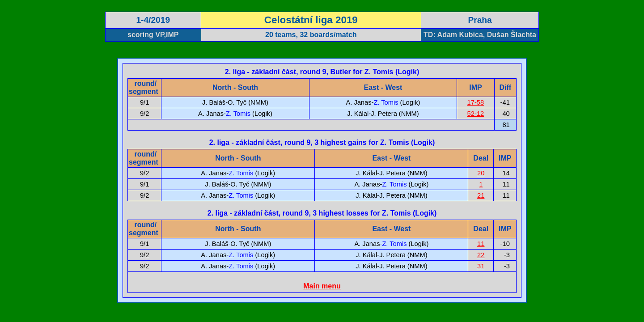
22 (481, 255)
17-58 (476, 102)
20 (481, 173)
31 (481, 266)
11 (481, 244)
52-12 (476, 114)
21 (481, 195)
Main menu (322, 286)
